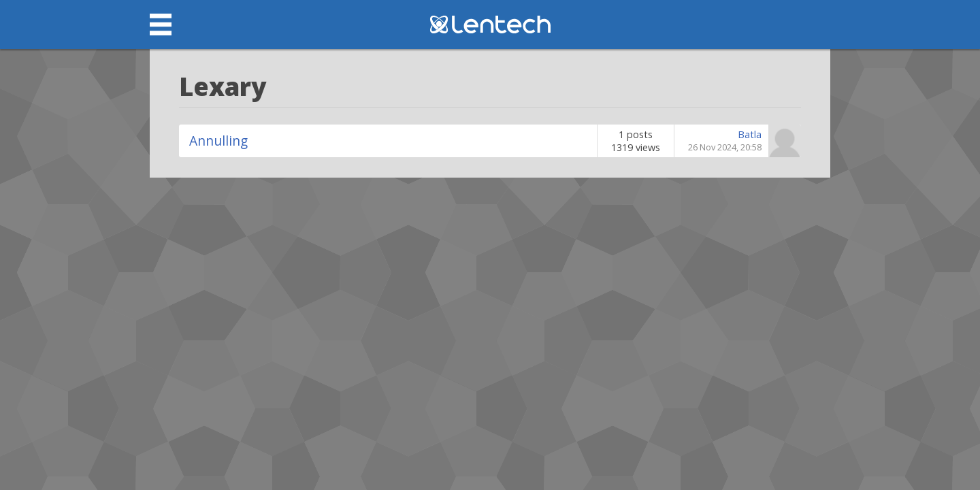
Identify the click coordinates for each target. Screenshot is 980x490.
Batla (750, 134)
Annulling (218, 141)
